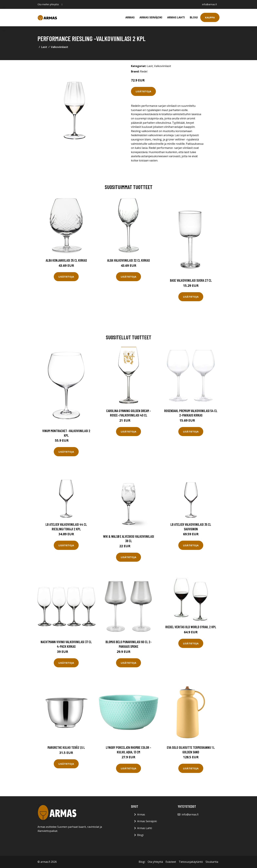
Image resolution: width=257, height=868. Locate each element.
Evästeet (171, 862)
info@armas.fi (209, 4)
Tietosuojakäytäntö (191, 862)
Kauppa (210, 17)
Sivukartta (212, 862)
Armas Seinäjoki (151, 17)
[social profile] (62, 4)
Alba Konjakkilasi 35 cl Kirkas (66, 260)
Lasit (44, 47)
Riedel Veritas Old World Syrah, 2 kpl (191, 627)
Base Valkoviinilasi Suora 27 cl (191, 280)
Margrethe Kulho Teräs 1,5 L (66, 747)
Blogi (194, 17)
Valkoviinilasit (59, 47)
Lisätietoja (143, 91)
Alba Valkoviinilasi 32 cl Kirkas (128, 260)
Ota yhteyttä (155, 862)
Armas (130, 17)
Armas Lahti (176, 17)
